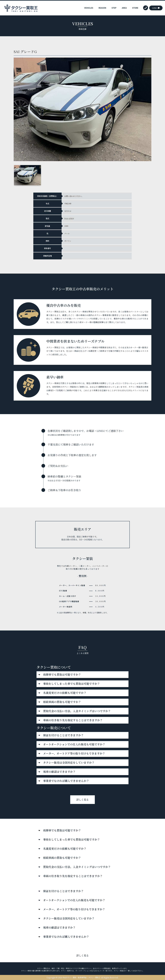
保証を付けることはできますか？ (63, 735)
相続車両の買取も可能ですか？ (62, 702)
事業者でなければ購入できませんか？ (66, 781)
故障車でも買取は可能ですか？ (62, 674)
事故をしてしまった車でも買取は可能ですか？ (72, 684)
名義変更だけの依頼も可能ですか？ (65, 693)
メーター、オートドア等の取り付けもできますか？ (74, 753)
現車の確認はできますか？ (59, 772)
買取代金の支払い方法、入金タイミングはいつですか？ (77, 711)
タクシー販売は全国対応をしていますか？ (69, 762)
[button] (82, 675)
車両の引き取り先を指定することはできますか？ (73, 720)
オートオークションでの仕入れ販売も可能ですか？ (74, 744)
